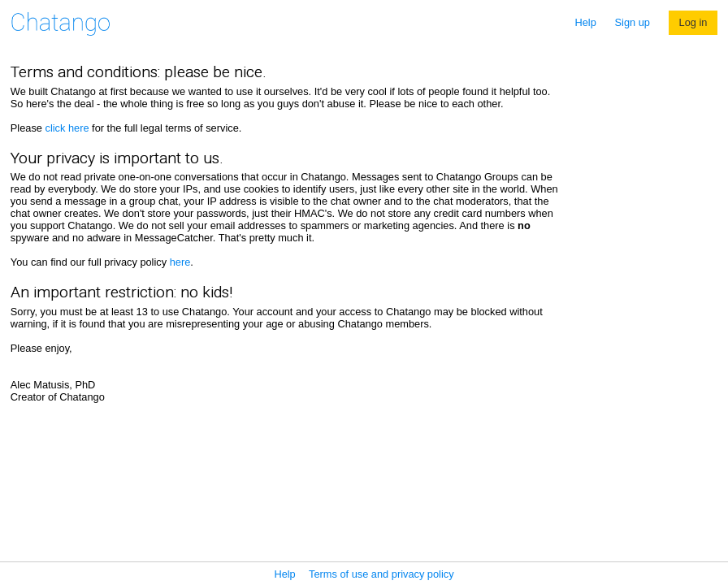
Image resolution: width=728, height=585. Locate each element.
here (180, 262)
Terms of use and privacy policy (381, 574)
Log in (693, 22)
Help (586, 22)
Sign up (633, 22)
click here (67, 128)
